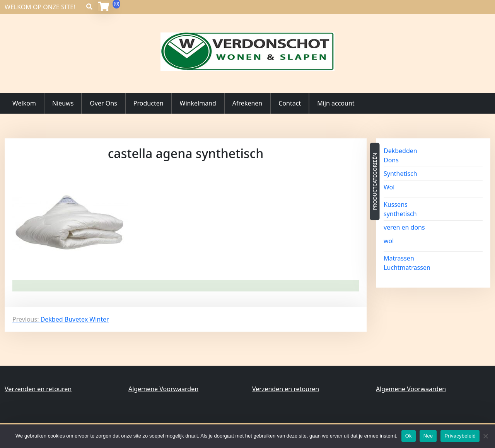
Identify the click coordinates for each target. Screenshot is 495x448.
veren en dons (404, 227)
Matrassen (399, 258)
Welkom (24, 103)
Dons (391, 160)
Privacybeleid (460, 436)
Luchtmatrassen (407, 267)
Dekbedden (400, 151)
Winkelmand (198, 103)
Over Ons (103, 103)
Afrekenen (247, 103)
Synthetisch (400, 174)
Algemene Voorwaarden (163, 389)
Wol (389, 187)
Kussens (396, 204)
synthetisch (400, 214)
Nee (428, 436)
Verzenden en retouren (38, 389)
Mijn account (336, 103)
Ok (409, 436)
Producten (148, 103)
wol (389, 241)
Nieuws (63, 103)
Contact (290, 103)
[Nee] (485, 436)
